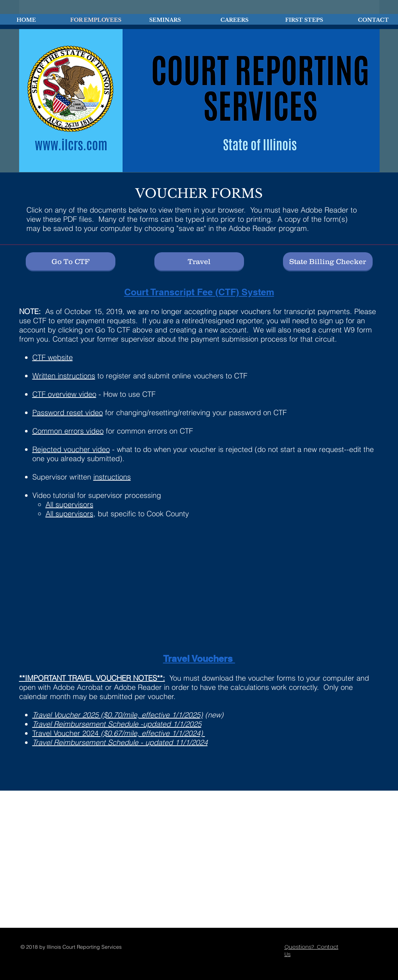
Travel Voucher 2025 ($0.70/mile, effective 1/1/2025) (118, 715)
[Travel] (199, 261)
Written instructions (64, 376)
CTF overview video (64, 394)
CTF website (53, 357)
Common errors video (68, 431)
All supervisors (69, 514)
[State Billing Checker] (328, 261)
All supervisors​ (69, 504)
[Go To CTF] (71, 261)
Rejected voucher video (71, 449)
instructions (112, 477)
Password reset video (68, 412)
